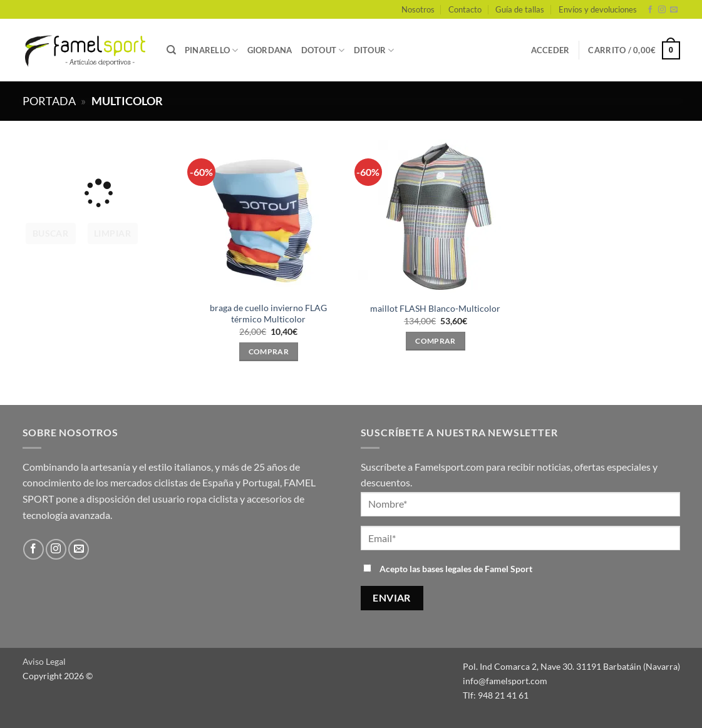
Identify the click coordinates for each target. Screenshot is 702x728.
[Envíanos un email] (674, 10)
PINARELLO (212, 50)
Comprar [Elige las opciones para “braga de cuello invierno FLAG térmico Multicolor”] (269, 351)
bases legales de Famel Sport (477, 569)
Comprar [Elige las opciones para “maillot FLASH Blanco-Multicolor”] (435, 341)
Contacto (465, 9)
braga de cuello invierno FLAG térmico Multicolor (268, 314)
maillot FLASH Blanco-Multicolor (435, 308)
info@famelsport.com (505, 681)
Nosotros (418, 9)
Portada (49, 101)
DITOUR (374, 50)
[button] (550, 50)
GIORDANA (270, 50)
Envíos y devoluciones (598, 9)
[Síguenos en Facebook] (650, 10)
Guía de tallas (520, 9)
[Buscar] (171, 50)
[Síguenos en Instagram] (662, 10)
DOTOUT (323, 50)
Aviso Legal (44, 661)
